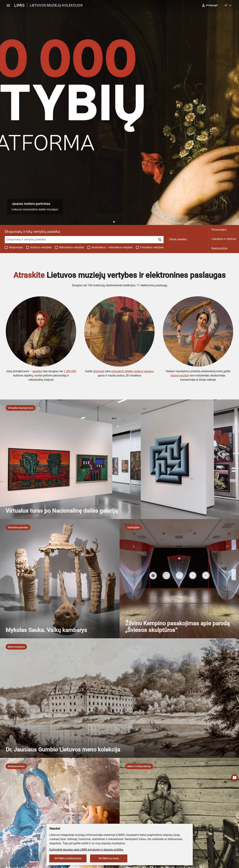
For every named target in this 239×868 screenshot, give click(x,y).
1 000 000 (70, 371)
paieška (37, 371)
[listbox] (20, 408)
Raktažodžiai (219, 248)
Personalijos (219, 230)
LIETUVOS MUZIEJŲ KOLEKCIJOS (56, 5)
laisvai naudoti (180, 375)
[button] (114, 222)
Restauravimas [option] (16, 766)
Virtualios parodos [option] (18, 527)
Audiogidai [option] (133, 527)
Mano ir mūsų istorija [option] (139, 766)
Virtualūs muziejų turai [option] (20, 408)
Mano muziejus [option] (16, 647)
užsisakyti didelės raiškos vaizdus (132, 371)
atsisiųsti (99, 371)
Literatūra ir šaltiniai (224, 239)
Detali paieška (178, 239)
